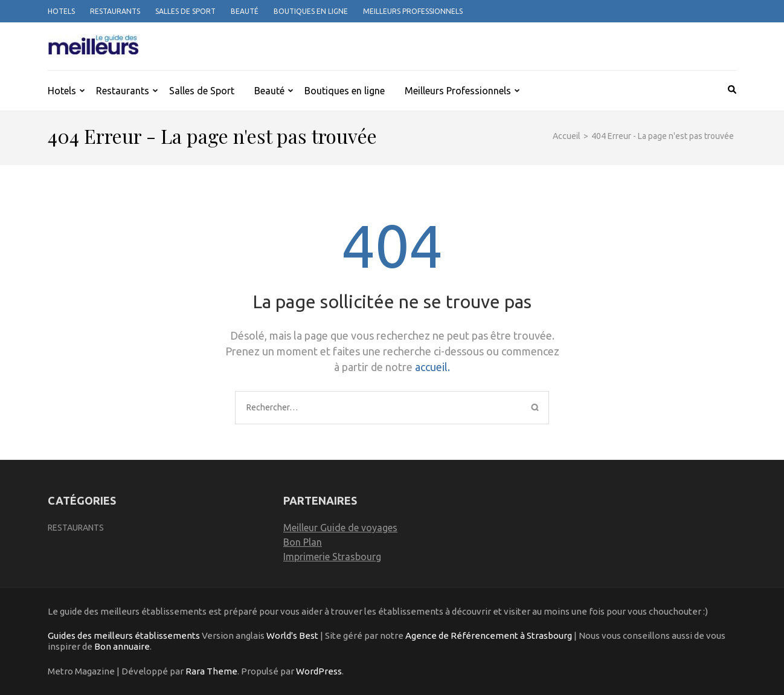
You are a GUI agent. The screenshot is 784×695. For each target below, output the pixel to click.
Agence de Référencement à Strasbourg (489, 635)
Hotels (61, 11)
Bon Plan (303, 542)
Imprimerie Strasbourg (332, 557)
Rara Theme (211, 671)
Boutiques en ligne (311, 11)
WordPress (319, 671)
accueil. (432, 367)
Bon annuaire (122, 646)
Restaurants (115, 11)
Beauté (245, 11)
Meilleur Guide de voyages (340, 528)
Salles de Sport (185, 11)
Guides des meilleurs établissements (124, 635)
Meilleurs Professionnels (413, 11)
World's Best (292, 635)
